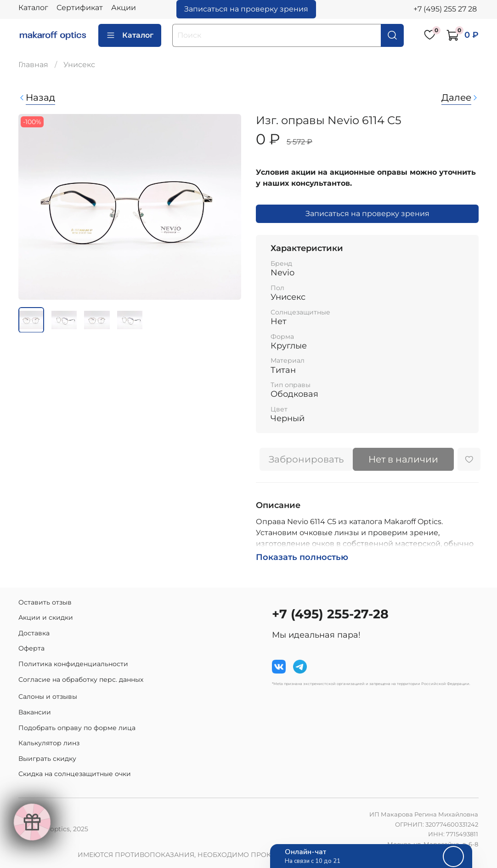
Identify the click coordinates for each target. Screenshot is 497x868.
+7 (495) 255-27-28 (330, 614)
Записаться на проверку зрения (246, 9)
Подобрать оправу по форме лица (77, 728)
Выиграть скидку (47, 759)
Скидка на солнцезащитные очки (75, 774)
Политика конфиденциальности (73, 664)
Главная (33, 65)
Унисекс (79, 65)
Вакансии (35, 712)
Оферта (31, 648)
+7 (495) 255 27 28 (445, 9)
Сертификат (80, 8)
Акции (124, 8)
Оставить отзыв (45, 602)
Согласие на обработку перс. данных (81, 680)
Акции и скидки (46, 617)
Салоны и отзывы (48, 697)
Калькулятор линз (49, 743)
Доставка (34, 633)
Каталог (33, 8)
